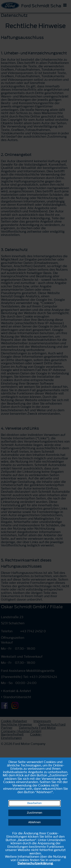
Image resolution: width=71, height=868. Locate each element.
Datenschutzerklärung (35, 863)
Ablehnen (34, 822)
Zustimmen (35, 813)
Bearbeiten (34, 803)
